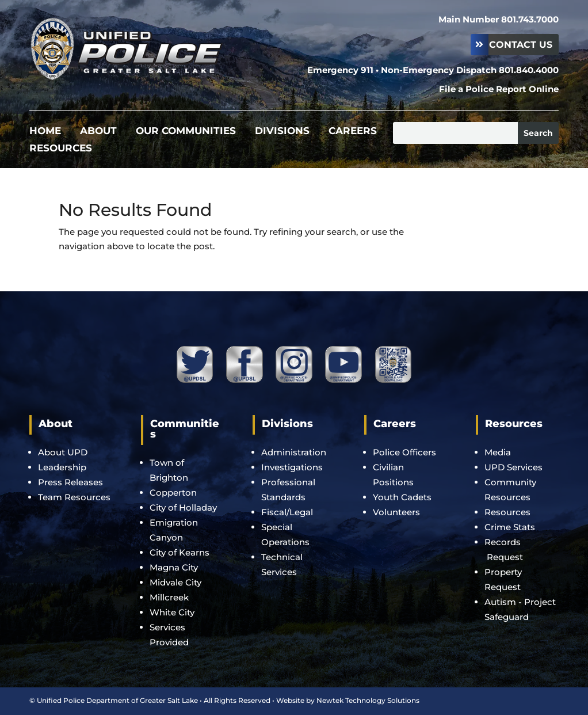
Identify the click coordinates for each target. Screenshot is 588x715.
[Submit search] (538, 133)
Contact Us (521, 45)
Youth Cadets (402, 497)
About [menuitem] (98, 132)
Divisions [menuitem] (282, 132)
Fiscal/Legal (287, 512)
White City (172, 612)
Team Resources (74, 497)
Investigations (292, 467)
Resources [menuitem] (61, 149)
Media (498, 452)
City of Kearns (180, 552)
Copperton (173, 492)
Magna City (174, 567)
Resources (507, 512)
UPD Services (513, 467)
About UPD (63, 452)
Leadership (62, 467)
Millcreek (170, 597)
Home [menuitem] (45, 132)
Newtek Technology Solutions (368, 700)
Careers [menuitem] (353, 132)
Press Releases (70, 482)
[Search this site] (455, 133)
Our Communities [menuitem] (186, 132)
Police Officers (404, 452)
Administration (294, 452)
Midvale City (175, 582)
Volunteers (396, 512)
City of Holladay (183, 507)
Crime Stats (510, 527)
